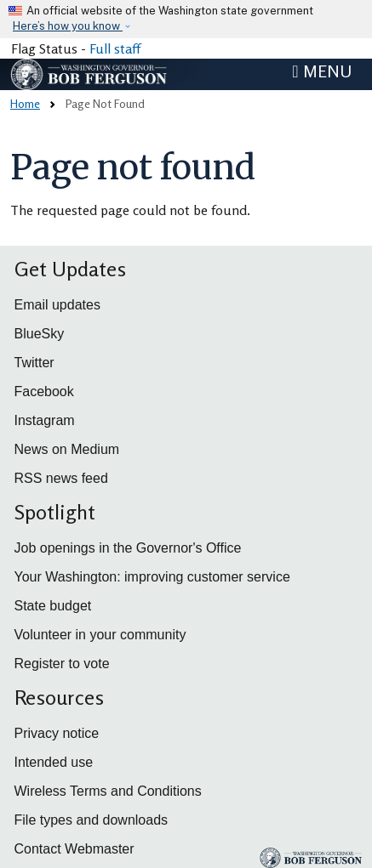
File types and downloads (92, 820)
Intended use (54, 762)
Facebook (44, 391)
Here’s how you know (68, 26)
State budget (53, 606)
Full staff (115, 48)
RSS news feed (61, 478)
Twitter (34, 363)
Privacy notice (57, 733)
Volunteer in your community (100, 635)
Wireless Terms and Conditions (108, 791)
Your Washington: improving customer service (152, 577)
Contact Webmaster (74, 849)
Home (25, 103)
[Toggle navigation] (322, 71)
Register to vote (62, 664)
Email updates (57, 305)
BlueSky (40, 334)
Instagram (45, 420)
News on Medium (67, 449)
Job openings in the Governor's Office (128, 548)
